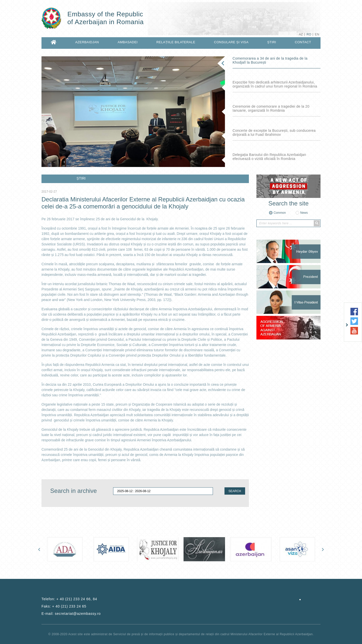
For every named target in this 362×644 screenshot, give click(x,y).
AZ (301, 34)
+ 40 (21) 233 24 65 (69, 606)
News (304, 213)
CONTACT (303, 42)
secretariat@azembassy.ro (78, 614)
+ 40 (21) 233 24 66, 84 (77, 599)
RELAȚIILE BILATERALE (176, 42)
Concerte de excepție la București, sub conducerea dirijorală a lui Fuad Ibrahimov (274, 133)
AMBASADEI (128, 42)
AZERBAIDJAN (87, 42)
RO (309, 34)
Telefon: (69, 599)
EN (317, 34)
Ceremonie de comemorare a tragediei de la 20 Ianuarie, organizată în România (271, 108)
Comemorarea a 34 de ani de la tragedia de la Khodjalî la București (270, 60)
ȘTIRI (272, 42)
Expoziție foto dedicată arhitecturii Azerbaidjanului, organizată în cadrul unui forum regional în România (275, 84)
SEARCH (235, 491)
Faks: (64, 606)
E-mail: (71, 614)
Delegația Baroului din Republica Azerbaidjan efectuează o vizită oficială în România (269, 157)
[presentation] (39, 549)
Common (280, 213)
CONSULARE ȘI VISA (231, 42)
